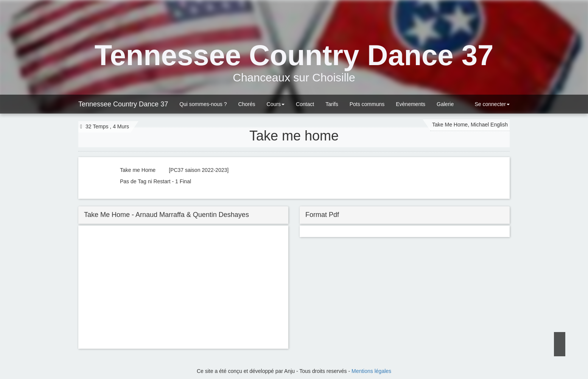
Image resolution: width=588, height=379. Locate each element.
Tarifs (332, 104)
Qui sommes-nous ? (203, 104)
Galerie (445, 104)
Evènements (411, 104)
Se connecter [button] (492, 104)
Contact (305, 104)
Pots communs (367, 104)
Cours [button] (276, 104)
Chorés (247, 104)
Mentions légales (371, 371)
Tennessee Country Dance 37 (123, 104)
